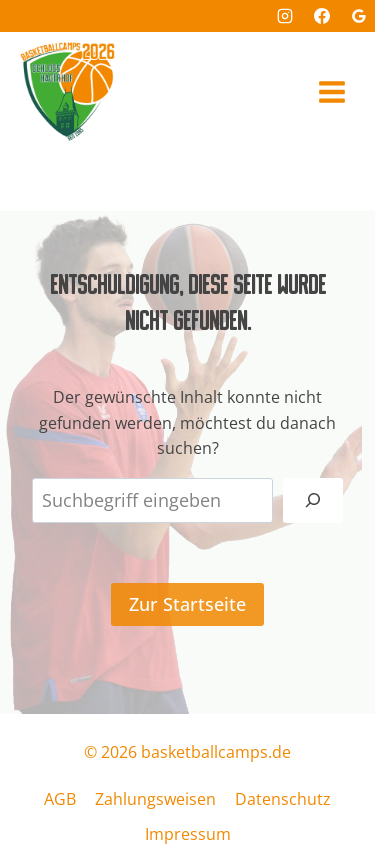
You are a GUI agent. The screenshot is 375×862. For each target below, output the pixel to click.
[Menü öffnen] (331, 91)
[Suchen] (313, 500)
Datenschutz (283, 799)
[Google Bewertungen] (359, 16)
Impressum (188, 834)
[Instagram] (285, 16)
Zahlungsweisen (155, 799)
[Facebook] (322, 16)
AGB (60, 799)
